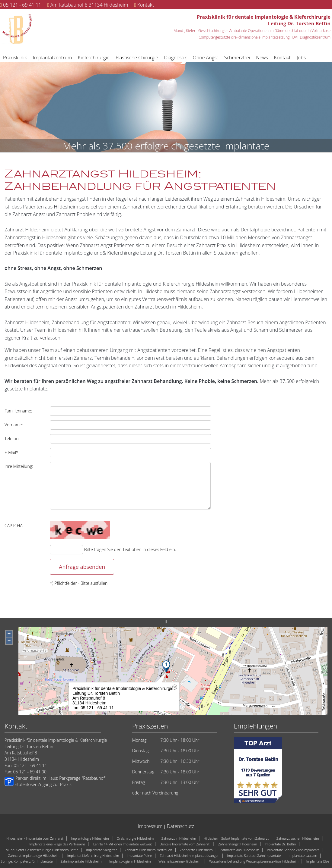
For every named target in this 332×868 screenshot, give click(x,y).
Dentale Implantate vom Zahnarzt (185, 844)
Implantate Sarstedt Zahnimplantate (254, 855)
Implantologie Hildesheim (90, 838)
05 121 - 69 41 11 (22, 5)
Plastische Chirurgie (137, 58)
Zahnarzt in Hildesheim (179, 838)
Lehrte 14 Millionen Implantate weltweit (123, 844)
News (262, 58)
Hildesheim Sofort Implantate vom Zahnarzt (236, 838)
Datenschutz (180, 826)
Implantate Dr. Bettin (281, 844)
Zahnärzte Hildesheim (196, 850)
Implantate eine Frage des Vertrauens (57, 844)
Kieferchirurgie (94, 58)
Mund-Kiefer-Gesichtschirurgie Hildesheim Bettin (42, 850)
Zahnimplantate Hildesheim (81, 861)
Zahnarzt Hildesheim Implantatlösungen (189, 855)
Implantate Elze (318, 861)
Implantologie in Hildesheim (130, 861)
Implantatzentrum (52, 58)
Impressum (150, 826)
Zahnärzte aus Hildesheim (240, 850)
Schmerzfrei (237, 58)
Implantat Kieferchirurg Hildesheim (93, 855)
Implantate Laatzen (303, 855)
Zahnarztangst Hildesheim (238, 844)
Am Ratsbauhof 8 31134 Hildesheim (89, 5)
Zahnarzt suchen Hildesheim (298, 838)
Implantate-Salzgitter (101, 850)
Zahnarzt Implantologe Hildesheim (34, 855)
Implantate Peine (139, 855)
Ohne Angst (206, 58)
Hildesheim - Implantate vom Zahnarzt (35, 838)
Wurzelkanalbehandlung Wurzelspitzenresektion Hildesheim (254, 861)
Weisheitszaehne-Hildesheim (180, 861)
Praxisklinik (15, 58)
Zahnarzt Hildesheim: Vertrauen (148, 850)
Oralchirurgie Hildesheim (135, 838)
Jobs (301, 58)
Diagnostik (176, 58)
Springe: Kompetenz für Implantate (27, 861)
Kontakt (146, 5)
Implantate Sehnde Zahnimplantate (293, 850)
